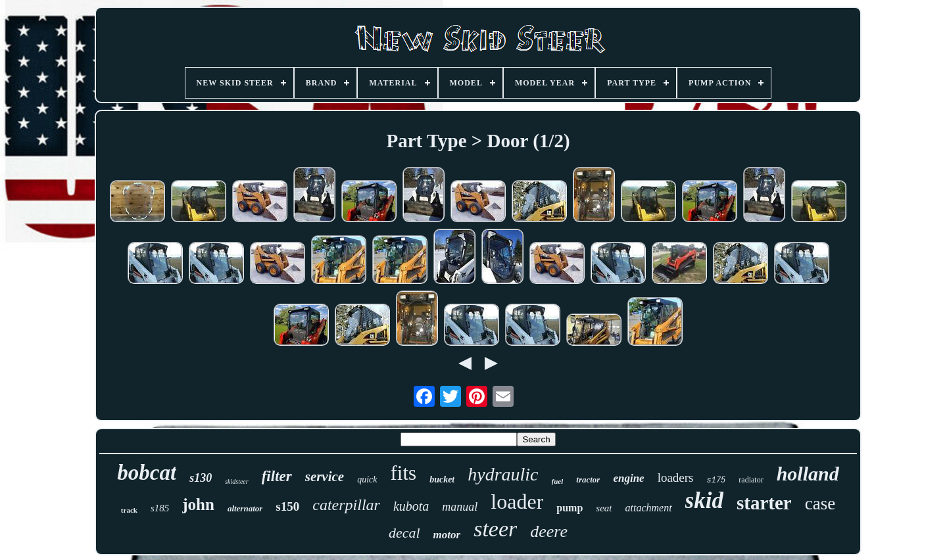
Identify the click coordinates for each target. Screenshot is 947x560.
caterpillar (346, 505)
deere (549, 531)
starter (764, 503)
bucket (442, 479)
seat (604, 508)
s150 (287, 506)
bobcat (147, 473)
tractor (588, 479)
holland (808, 474)
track (129, 510)
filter (277, 476)
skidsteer (237, 481)
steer (495, 529)
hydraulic (503, 474)
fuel (558, 481)
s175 (716, 480)
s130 (201, 478)
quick (367, 479)
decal (404, 533)
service (325, 477)
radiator (751, 480)
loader (517, 502)
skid (704, 501)
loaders (676, 478)
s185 (160, 508)
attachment (649, 508)
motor (447, 535)
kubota (411, 506)
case (820, 503)
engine (628, 478)
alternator (245, 508)
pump (570, 508)
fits (404, 473)
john (198, 504)
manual (460, 507)
